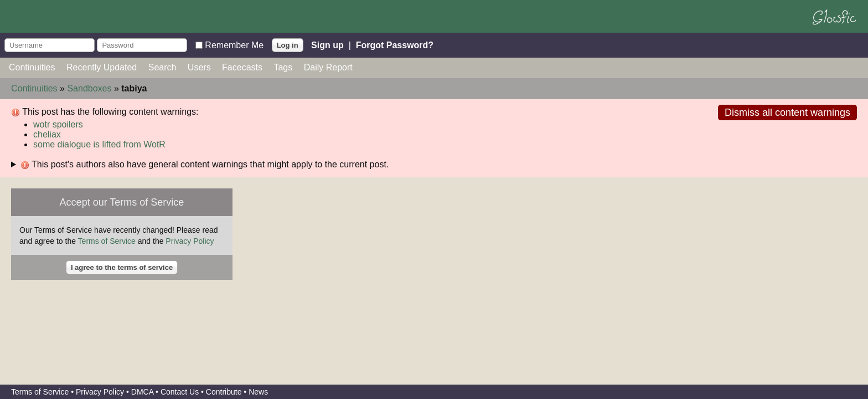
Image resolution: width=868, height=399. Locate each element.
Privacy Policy (190, 241)
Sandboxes (89, 88)
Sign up (327, 45)
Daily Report (328, 67)
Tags (283, 67)
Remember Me (234, 45)
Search (162, 67)
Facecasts (242, 67)
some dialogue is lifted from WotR (99, 144)
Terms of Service (107, 241)
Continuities (32, 67)
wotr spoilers (58, 124)
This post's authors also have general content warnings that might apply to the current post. (205, 165)
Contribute (224, 392)
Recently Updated (102, 67)
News (258, 392)
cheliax (47, 134)
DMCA (142, 392)
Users (199, 67)
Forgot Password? (395, 45)
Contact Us (180, 392)
